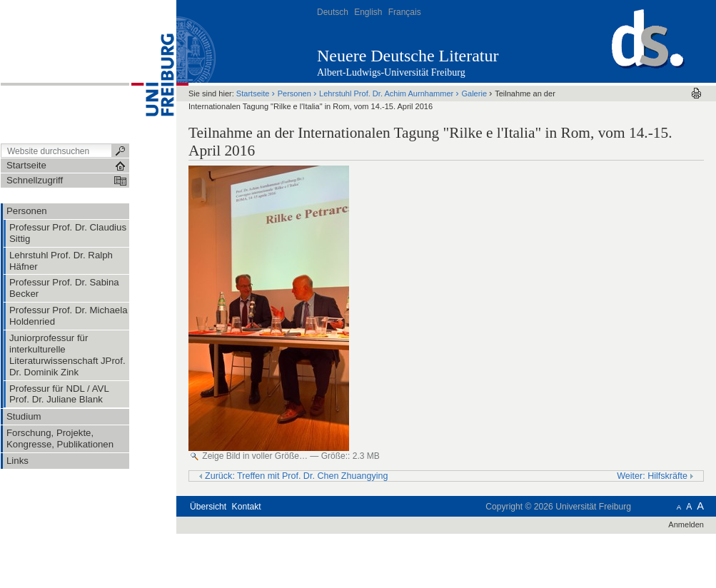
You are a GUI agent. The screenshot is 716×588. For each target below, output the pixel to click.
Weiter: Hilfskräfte (655, 476)
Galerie (474, 93)
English (368, 12)
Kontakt (247, 507)
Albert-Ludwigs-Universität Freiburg (391, 72)
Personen (294, 93)
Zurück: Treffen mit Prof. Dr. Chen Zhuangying (293, 476)
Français (405, 12)
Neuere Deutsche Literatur (408, 56)
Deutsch (333, 12)
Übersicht (208, 507)
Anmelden (686, 524)
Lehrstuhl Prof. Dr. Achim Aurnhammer (386, 93)
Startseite (253, 93)
